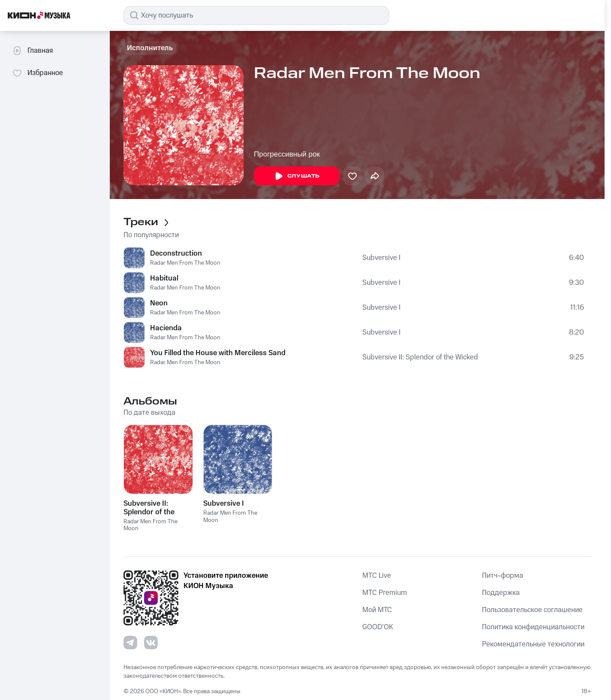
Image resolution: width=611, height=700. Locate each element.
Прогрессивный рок (287, 154)
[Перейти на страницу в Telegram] (130, 643)
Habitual (164, 278)
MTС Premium (385, 593)
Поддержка (501, 593)
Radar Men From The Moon (185, 263)
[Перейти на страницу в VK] (151, 643)
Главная (32, 51)
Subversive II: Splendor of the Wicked (420, 357)
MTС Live (377, 576)
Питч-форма (503, 576)
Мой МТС (377, 610)
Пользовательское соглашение (532, 610)
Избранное (38, 73)
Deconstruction (176, 253)
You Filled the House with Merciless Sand (218, 353)
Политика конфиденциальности (533, 627)
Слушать (297, 176)
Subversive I (381, 258)
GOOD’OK (378, 627)
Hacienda (166, 328)
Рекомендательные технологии (533, 644)
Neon (159, 303)
